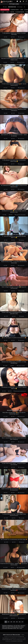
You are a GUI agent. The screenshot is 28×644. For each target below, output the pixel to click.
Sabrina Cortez (22, 567)
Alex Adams (23, 215)
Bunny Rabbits (22, 62)
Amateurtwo (22, 164)
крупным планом (14, 10)
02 (8, 622)
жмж (7, 12)
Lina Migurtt (22, 618)
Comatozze (22, 467)
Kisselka (22, 316)
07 (22, 622)
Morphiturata (22, 416)
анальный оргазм (19, 12)
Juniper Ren (18, 215)
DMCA (4, 635)
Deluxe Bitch (22, 493)
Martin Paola (22, 88)
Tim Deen (23, 366)
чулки (2, 12)
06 (20, 622)
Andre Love (22, 442)
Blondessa (22, 340)
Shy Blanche (22, 189)
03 (11, 622)
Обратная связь (16, 635)
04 (14, 622)
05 (17, 622)
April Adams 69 (23, 391)
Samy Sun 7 (22, 37)
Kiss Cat (22, 542)
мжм (21, 10)
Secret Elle (22, 291)
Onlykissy (22, 240)
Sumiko (20, 366)
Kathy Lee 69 (17, 391)
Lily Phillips (22, 113)
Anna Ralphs (22, 593)
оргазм (12, 12)
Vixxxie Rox (22, 139)
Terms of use (9, 635)
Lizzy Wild (22, 518)
